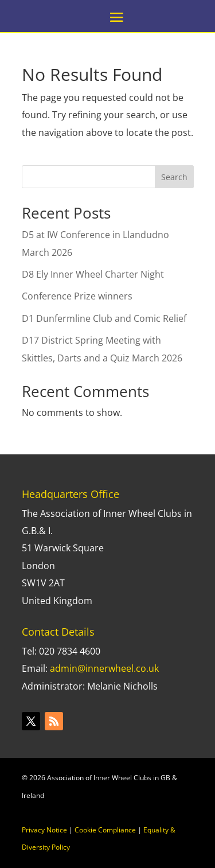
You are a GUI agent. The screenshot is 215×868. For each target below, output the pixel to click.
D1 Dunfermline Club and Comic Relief (104, 318)
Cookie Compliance (105, 830)
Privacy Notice (44, 830)
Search (174, 177)
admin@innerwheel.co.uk (104, 668)
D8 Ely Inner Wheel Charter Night (93, 274)
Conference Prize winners (77, 296)
